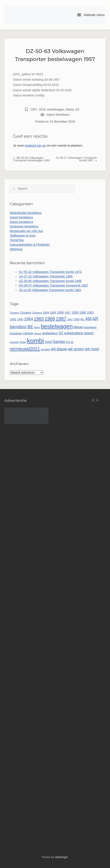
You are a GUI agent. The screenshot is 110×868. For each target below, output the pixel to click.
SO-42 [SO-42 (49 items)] (70, 342)
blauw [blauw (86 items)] (78, 327)
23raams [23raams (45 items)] (37, 313)
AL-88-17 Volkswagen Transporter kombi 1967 (76, 159)
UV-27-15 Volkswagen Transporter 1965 (46, 276)
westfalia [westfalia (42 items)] (45, 349)
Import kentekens (58, 115)
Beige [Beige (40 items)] (37, 327)
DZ (77, 109)
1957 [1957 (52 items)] (68, 313)
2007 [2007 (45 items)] (70, 319)
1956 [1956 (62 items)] (60, 312)
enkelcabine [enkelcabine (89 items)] (74, 333)
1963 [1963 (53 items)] (20, 319)
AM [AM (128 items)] (88, 319)
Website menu (91, 15)
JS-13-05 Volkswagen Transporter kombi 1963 (50, 290)
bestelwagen (56, 109)
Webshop (16, 249)
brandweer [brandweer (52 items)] (90, 327)
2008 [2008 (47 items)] (77, 319)
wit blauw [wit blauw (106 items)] (59, 349)
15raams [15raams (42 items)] (14, 313)
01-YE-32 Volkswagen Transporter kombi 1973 (50, 272)
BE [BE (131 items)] (30, 327)
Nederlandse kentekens (26, 213)
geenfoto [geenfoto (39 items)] (14, 342)
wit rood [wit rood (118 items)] (92, 349)
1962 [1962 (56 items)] (13, 319)
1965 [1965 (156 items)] (39, 319)
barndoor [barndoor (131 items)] (18, 327)
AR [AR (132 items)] (95, 319)
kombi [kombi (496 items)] (36, 341)
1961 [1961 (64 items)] (91, 312)
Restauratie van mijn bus (26, 231)
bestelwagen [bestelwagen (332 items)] (57, 326)
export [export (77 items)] (89, 333)
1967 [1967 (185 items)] (61, 319)
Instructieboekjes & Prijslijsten (30, 245)
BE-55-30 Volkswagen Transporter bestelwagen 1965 (31, 159)
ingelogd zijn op (35, 146)
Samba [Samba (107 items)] (59, 342)
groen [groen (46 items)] (23, 342)
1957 (34, 109)
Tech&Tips (17, 240)
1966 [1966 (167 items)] (50, 319)
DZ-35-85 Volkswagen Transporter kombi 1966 (50, 281)
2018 (42, 109)
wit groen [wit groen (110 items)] (76, 349)
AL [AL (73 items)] (82, 319)
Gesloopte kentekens (24, 226)
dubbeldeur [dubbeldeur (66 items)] (50, 333)
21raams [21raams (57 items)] (26, 313)
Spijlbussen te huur (23, 235)
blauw (70, 109)
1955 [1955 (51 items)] (53, 313)
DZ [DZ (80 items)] (61, 333)
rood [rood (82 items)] (48, 342)
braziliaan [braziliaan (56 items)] (16, 333)
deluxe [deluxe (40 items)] (38, 333)
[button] (97, 400)
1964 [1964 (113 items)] (28, 319)
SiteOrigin (61, 857)
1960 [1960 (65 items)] (83, 312)
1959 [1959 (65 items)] (75, 312)
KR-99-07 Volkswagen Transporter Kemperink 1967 (53, 285)
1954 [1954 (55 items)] (46, 313)
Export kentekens (21, 222)
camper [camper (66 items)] (28, 333)
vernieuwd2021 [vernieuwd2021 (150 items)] (25, 349)
